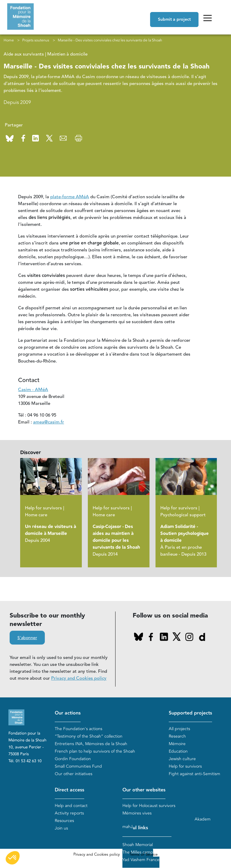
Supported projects (190, 713)
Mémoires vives (137, 813)
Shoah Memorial (138, 845)
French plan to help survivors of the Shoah (95, 751)
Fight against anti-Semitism (194, 774)
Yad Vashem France (141, 860)
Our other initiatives (74, 774)
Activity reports (69, 813)
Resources (64, 821)
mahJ (128, 827)
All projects (179, 729)
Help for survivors (185, 766)
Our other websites (144, 790)
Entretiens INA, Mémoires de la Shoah (91, 744)
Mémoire (177, 744)
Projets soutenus (36, 40)
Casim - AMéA (33, 390)
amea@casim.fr (49, 422)
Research (177, 736)
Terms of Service (143, 855)
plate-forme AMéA (70, 197)
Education (178, 751)
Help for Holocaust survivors (149, 806)
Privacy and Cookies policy (79, 679)
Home (9, 40)
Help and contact (71, 806)
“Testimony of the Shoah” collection (89, 736)
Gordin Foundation (73, 759)
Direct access (69, 790)
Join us (61, 828)
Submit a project (174, 20)
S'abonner (27, 638)
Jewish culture (182, 759)
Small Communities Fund (78, 766)
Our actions (68, 713)
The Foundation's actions (79, 729)
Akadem (203, 819)
